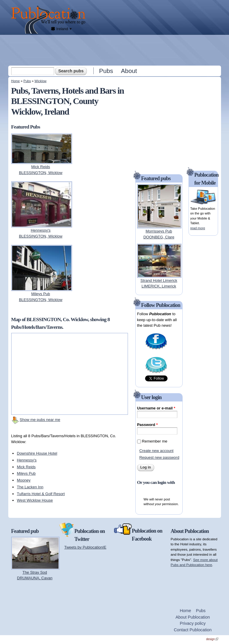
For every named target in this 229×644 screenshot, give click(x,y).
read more (198, 228)
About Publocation (193, 617)
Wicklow (41, 81)
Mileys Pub (26, 473)
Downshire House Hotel (37, 453)
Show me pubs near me (40, 420)
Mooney (24, 480)
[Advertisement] (115, 50)
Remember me (155, 441)
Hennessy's (27, 460)
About (129, 71)
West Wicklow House (35, 500)
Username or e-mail (156, 408)
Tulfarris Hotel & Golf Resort (41, 494)
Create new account (156, 451)
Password (147, 425)
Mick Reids (26, 467)
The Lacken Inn (30, 487)
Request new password (159, 457)
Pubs (106, 71)
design (212, 639)
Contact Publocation (193, 630)
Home (16, 81)
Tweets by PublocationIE (85, 547)
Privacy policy (193, 623)
